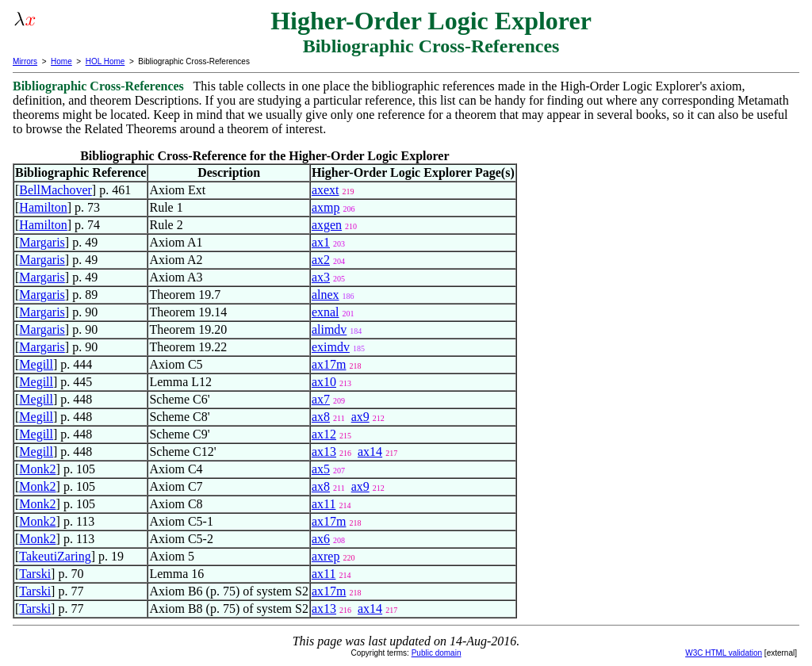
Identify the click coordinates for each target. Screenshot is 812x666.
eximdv (331, 347)
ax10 (324, 382)
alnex (326, 295)
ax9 (360, 417)
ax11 (324, 504)
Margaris (42, 242)
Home (61, 61)
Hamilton (43, 207)
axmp (326, 207)
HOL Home (105, 61)
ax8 (321, 417)
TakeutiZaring (55, 556)
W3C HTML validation (724, 653)
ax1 (321, 242)
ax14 (370, 452)
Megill (36, 364)
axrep (326, 556)
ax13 (324, 452)
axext (326, 190)
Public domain (437, 653)
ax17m (329, 364)
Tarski (35, 574)
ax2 (321, 260)
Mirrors (25, 61)
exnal (326, 312)
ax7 (321, 399)
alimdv (329, 329)
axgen (327, 225)
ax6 (321, 539)
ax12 (324, 434)
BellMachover (56, 190)
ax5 (321, 469)
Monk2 (37, 469)
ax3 (321, 277)
